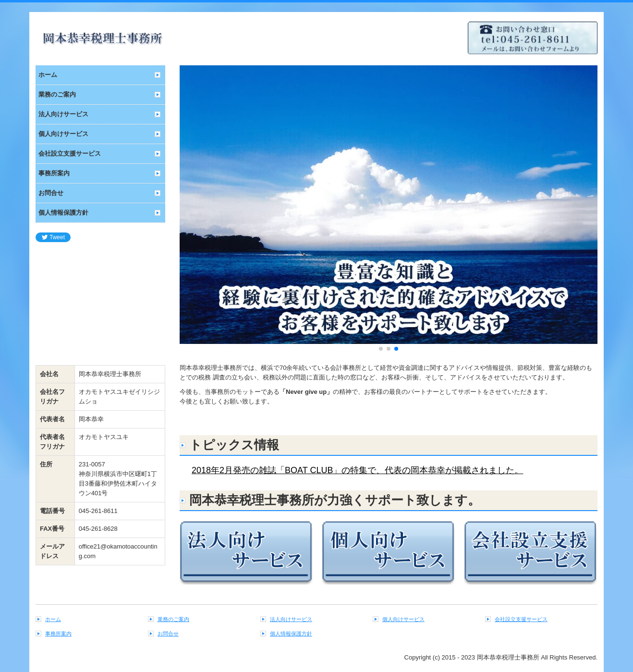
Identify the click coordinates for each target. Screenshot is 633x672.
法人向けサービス (63, 114)
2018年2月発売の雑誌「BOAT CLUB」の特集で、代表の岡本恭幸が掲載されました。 (357, 470)
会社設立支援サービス (70, 153)
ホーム (48, 75)
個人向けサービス (63, 134)
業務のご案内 (57, 94)
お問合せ (51, 193)
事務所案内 (54, 173)
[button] (192, 209)
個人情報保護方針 (63, 213)
